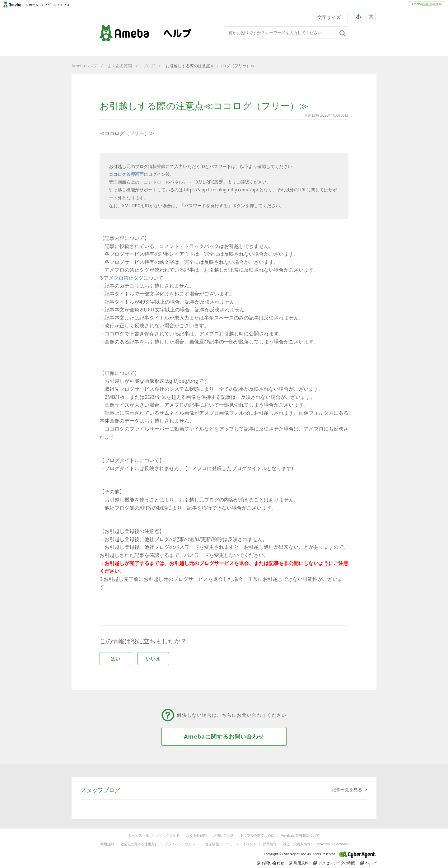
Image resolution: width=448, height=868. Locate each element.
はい (115, 659)
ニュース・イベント (241, 844)
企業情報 (212, 844)
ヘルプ (368, 863)
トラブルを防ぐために (257, 835)
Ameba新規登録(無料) (427, 4)
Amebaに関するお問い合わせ (224, 736)
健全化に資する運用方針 (139, 844)
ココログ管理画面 (126, 174)
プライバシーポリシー (182, 844)
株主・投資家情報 (297, 844)
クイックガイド (168, 835)
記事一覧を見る (347, 789)
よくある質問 (120, 66)
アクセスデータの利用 (334, 863)
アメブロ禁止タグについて (133, 278)
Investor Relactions (332, 844)
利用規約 (107, 844)
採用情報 (270, 844)
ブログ (149, 66)
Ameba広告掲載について (300, 835)
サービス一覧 (139, 835)
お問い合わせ (223, 835)
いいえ (153, 659)
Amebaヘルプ (84, 66)
